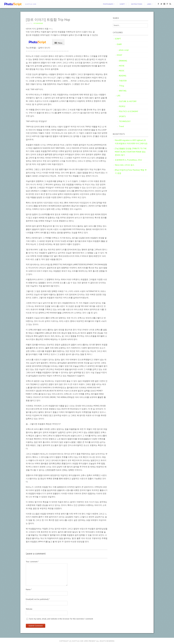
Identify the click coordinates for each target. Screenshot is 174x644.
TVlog (121, 86)
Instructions (137, 4)
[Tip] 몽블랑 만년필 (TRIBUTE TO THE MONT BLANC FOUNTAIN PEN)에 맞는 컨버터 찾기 (131, 152)
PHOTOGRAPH (108, 4)
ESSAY (119, 55)
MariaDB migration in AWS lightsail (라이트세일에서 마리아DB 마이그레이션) (131, 142)
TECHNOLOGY (125, 121)
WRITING (123, 91)
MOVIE (122, 66)
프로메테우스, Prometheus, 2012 (128, 160)
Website (29, 609)
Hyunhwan (38, 23)
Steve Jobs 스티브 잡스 (125, 165)
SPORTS (122, 116)
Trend (121, 126)
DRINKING (123, 61)
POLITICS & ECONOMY (129, 111)
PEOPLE (122, 106)
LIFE (119, 96)
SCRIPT (122, 4)
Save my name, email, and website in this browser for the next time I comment (61, 619)
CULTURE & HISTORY (128, 101)
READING (123, 76)
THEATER (123, 81)
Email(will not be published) (38, 599)
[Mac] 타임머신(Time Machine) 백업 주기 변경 (131, 172)
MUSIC (122, 71)
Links (149, 4)
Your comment (32, 562)
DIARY (119, 44)
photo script (124, 50)
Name (29, 589)
